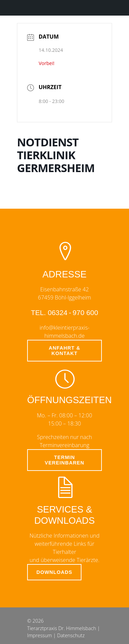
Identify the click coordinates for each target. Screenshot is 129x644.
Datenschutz (71, 635)
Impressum (40, 635)
